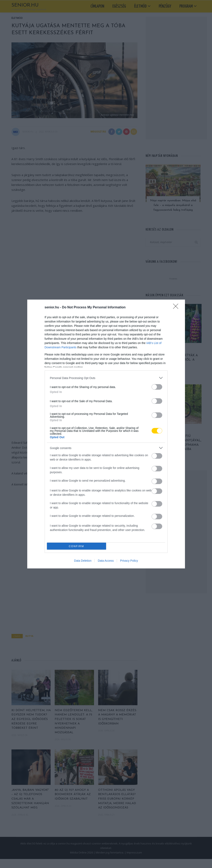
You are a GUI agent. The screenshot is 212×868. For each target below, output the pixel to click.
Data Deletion (83, 561)
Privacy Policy (129, 561)
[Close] (177, 308)
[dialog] (106, 434)
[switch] (157, 387)
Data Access (106, 561)
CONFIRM (77, 546)
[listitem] (106, 378)
